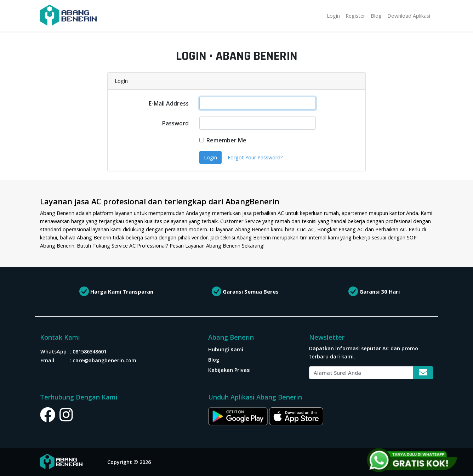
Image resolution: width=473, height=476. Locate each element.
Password (175, 123)
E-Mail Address (169, 103)
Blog (376, 16)
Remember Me (226, 140)
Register (355, 16)
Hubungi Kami (226, 349)
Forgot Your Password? (255, 157)
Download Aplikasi (409, 16)
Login (333, 16)
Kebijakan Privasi (229, 370)
